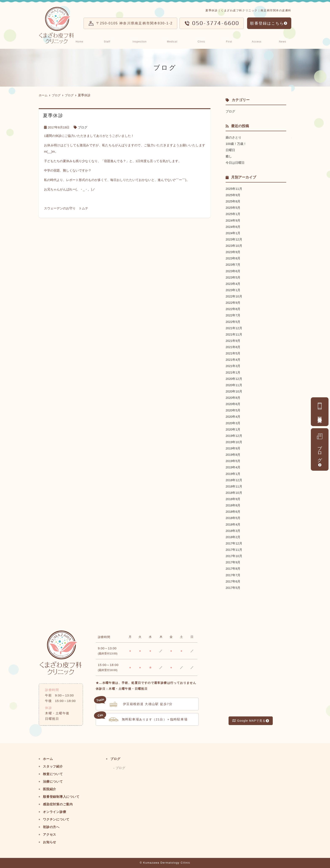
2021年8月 (233, 346)
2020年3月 (233, 422)
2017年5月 (233, 586)
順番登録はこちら (267, 23)
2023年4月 (233, 283)
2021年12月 (234, 327)
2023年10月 (234, 245)
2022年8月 (233, 308)
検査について (144, 40)
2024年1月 (233, 233)
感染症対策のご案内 (60, 802)
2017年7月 (233, 573)
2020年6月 (233, 403)
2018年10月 (234, 491)
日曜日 (230, 150)
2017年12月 (234, 542)
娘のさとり (234, 137)
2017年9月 (233, 561)
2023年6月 (233, 270)
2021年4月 (233, 359)
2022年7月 (233, 315)
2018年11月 (234, 485)
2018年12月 (234, 479)
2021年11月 (234, 334)
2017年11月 (234, 548)
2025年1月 (233, 214)
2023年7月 (233, 264)
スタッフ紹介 (111, 40)
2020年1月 (233, 428)
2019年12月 (234, 434)
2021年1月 (233, 371)
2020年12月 (234, 378)
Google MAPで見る (249, 719)
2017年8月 (233, 567)
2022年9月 (233, 302)
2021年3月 (233, 365)
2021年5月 (233, 352)
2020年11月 (234, 384)
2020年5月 (233, 409)
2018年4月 (233, 523)
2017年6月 (233, 579)
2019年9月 (233, 447)
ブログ (320, 447)
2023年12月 (234, 239)
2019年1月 (233, 472)
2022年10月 (234, 296)
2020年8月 (233, 397)
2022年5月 (233, 321)
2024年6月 (233, 226)
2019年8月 (233, 453)
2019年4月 (233, 466)
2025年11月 (234, 188)
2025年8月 (233, 201)
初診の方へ (232, 40)
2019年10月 (234, 441)
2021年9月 (233, 340)
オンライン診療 (56, 810)
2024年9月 (233, 220)
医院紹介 (205, 40)
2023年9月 (233, 252)
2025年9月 (233, 195)
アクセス (259, 40)
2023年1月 (233, 289)
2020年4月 (233, 416)
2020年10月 (234, 390)
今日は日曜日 (235, 163)
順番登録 (320, 409)
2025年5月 (233, 207)
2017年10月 (234, 554)
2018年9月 (233, 497)
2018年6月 (233, 510)
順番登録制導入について (64, 795)
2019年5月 (233, 460)
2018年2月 (233, 535)
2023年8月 (233, 258)
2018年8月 (233, 504)
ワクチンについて (58, 817)
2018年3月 (233, 529)
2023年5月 (233, 277)
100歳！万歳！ (236, 144)
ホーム (84, 40)
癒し (229, 156)
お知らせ (283, 40)
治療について (177, 40)
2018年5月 (233, 516)
